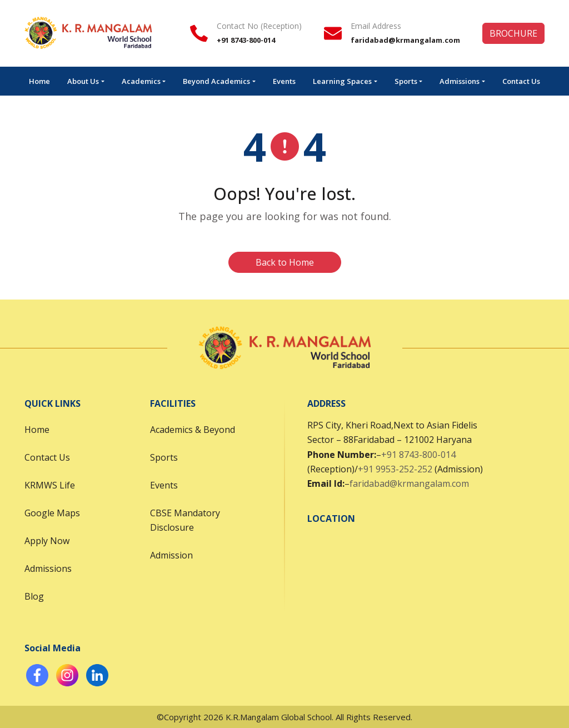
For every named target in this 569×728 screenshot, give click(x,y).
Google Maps (52, 513)
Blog (34, 596)
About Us (83, 81)
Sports (406, 81)
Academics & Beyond (193, 430)
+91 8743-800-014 (418, 455)
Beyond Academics (216, 81)
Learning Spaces (342, 81)
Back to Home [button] (285, 262)
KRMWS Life (50, 485)
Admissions (460, 81)
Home (39, 81)
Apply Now (47, 541)
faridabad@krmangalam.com (409, 483)
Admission (171, 555)
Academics (141, 81)
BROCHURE (513, 33)
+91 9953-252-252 (395, 469)
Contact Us (521, 81)
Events (284, 81)
